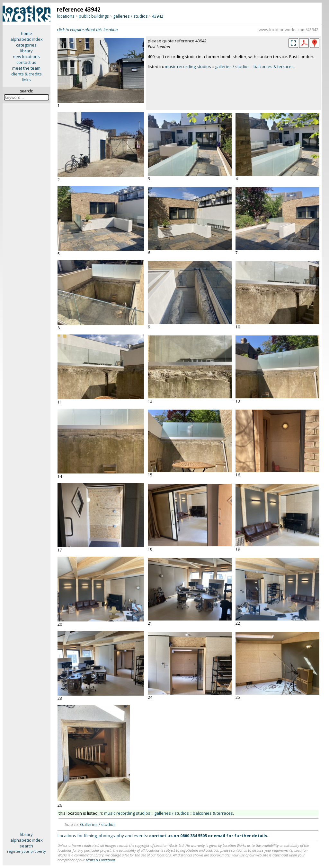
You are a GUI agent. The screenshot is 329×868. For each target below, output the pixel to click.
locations (66, 16)
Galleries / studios (98, 824)
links (26, 80)
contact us (26, 62)
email (219, 836)
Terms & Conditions (100, 860)
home (27, 33)
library (27, 51)
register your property (27, 851)
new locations (26, 56)
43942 (158, 16)
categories (26, 45)
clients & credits (27, 74)
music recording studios (188, 66)
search (26, 846)
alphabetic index (27, 39)
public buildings (94, 16)
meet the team (26, 68)
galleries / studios (130, 16)
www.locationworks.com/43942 (289, 30)
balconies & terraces (274, 66)
